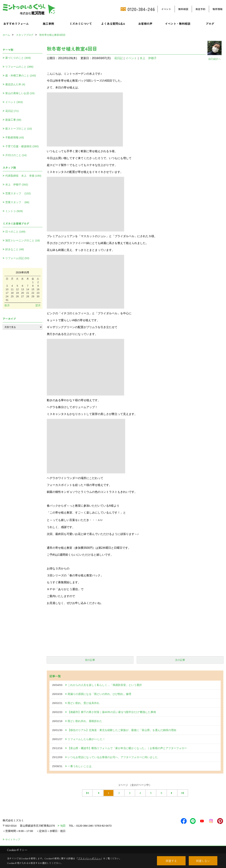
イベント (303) (14, 102)
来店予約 (200, 9)
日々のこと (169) (15, 232)
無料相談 (183, 9)
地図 (63, 826)
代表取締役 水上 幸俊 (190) (23, 176)
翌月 (38, 305)
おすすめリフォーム (16, 24)
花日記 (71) (12, 111)
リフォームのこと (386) (19, 67)
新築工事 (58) (13, 120)
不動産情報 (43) (15, 137)
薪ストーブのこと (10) (19, 129)
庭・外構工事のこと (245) (21, 75)
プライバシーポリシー (89, 858)
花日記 (118, 58)
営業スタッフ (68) (17, 202)
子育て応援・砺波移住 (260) (22, 146)
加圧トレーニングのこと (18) (23, 240)
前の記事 (90, 660)
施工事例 (48, 24)
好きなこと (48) (15, 249)
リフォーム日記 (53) (17, 258)
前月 (7, 305)
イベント (166, 9)
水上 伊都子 (148, 58)
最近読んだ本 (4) (15, 84)
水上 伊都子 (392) (17, 184)
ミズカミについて (81, 24)
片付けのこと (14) (16, 155)
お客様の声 (145, 24)
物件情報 (218, 9)
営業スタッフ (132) (18, 193)
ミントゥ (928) (14, 211)
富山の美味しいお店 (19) (20, 93)
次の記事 (180, 660)
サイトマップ (13, 840)
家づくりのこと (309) (18, 58)
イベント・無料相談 (178, 24)
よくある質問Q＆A (113, 24)
